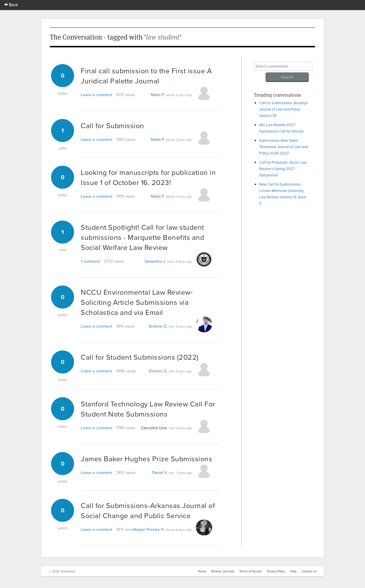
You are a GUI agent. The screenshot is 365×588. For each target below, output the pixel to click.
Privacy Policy (276, 571)
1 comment (90, 261)
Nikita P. (158, 95)
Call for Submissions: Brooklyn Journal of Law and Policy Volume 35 (284, 109)
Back (11, 4)
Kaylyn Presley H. (149, 529)
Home (202, 571)
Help (293, 571)
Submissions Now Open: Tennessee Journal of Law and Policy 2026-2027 (284, 147)
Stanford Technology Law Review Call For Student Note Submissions (148, 409)
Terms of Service (251, 571)
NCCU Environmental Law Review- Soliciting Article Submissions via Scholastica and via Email (137, 302)
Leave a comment (96, 95)
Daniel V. (160, 473)
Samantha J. (155, 261)
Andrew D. (158, 326)
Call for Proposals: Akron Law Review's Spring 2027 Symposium (283, 169)
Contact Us (309, 571)
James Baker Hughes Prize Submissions (146, 459)
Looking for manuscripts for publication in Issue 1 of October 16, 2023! (148, 177)
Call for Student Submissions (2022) (140, 357)
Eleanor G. (158, 371)
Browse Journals (223, 571)
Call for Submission (112, 125)
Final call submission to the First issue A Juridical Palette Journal (146, 76)
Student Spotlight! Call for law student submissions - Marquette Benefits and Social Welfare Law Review (142, 237)
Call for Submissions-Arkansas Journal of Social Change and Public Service (148, 510)
